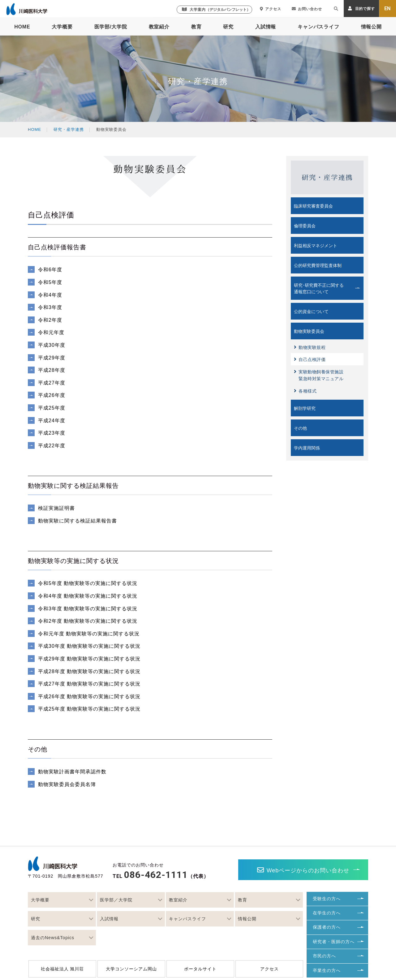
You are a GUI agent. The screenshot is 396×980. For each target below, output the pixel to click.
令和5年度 (51, 282)
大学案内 (216, 9)
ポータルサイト (200, 969)
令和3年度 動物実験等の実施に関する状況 (88, 609)
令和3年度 (51, 307)
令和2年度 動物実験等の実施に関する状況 (88, 621)
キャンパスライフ (318, 27)
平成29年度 (52, 358)
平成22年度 (52, 446)
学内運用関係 (307, 448)
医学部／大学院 (116, 900)
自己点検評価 (310, 359)
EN (388, 9)
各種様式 (305, 391)
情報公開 (371, 27)
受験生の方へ (327, 899)
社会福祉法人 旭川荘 (62, 969)
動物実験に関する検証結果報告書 (78, 521)
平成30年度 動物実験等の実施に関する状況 (89, 646)
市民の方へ (324, 956)
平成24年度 (52, 421)
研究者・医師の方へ (334, 942)
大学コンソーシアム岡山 (131, 969)
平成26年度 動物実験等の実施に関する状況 (89, 696)
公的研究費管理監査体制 (318, 265)
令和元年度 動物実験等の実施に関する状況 (89, 634)
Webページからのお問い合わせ (303, 870)
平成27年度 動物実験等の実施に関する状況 (89, 684)
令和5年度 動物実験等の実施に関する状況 (88, 583)
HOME (22, 27)
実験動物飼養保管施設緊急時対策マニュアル (319, 375)
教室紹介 (159, 27)
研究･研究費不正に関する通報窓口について (319, 288)
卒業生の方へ (327, 970)
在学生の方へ (327, 913)
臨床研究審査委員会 (313, 206)
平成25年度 (52, 408)
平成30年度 (52, 345)
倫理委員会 (305, 226)
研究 (228, 27)
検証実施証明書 (57, 508)
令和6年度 (51, 270)
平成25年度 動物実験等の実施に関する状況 (89, 709)
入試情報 (266, 27)
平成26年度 (52, 395)
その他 (300, 428)
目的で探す (362, 9)
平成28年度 (52, 370)
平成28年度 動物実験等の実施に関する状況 (89, 671)
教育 (196, 27)
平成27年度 (52, 383)
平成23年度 (52, 433)
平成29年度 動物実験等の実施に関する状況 (89, 659)
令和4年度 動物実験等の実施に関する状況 (88, 596)
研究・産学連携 (69, 129)
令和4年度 (51, 295)
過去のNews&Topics (53, 938)
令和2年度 (51, 320)
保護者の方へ (327, 927)
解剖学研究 (305, 408)
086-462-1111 (156, 875)
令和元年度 (52, 332)
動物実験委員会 (309, 331)
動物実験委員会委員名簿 (68, 784)
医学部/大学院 (111, 27)
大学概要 (62, 27)
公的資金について (311, 312)
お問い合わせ (307, 9)
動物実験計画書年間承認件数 (72, 772)
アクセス (271, 9)
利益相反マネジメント (316, 246)
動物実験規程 (310, 347)
